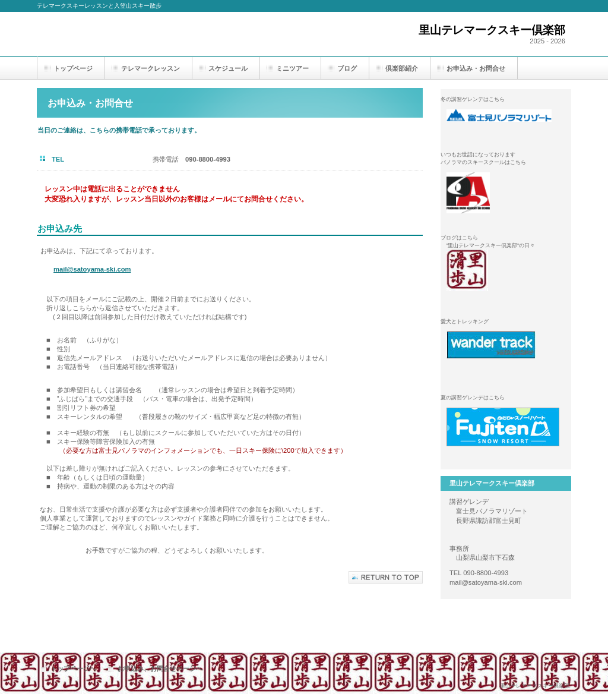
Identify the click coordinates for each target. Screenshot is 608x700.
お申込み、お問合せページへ (160, 669)
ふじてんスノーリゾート (506, 428)
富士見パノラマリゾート (506, 130)
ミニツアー (292, 68)
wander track (506, 352)
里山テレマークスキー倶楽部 (506, 270)
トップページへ (73, 669)
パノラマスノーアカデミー (506, 193)
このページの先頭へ (386, 577)
